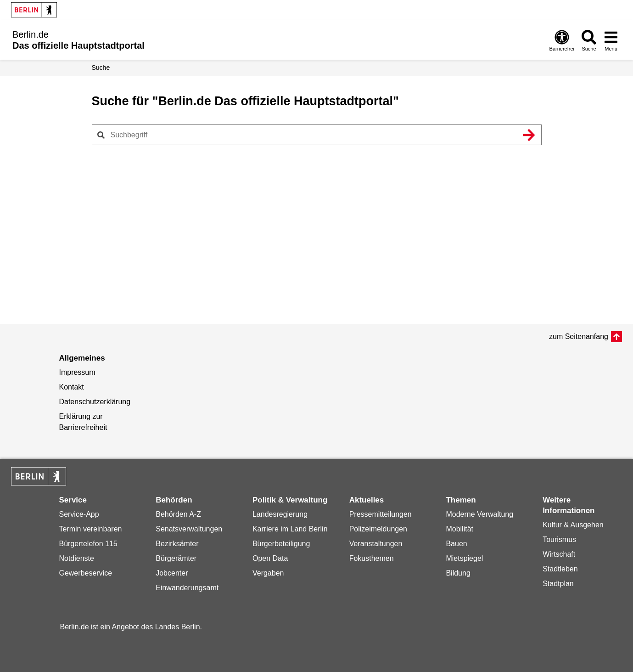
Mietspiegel (464, 558)
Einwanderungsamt (187, 588)
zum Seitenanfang (579, 336)
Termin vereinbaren (90, 529)
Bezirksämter (177, 544)
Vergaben (268, 573)
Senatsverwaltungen (189, 529)
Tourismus (559, 539)
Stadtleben (560, 569)
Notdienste (76, 558)
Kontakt (71, 387)
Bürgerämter (176, 558)
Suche (101, 68)
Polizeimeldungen (378, 529)
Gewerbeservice (85, 573)
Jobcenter (172, 573)
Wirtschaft (559, 554)
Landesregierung (280, 514)
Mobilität (459, 529)
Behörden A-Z (178, 514)
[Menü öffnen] (611, 40)
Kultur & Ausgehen (573, 525)
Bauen (456, 544)
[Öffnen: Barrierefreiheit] (562, 40)
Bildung (458, 573)
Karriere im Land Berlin (290, 529)
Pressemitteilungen (381, 514)
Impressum (77, 372)
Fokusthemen (372, 558)
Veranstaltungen (376, 544)
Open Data (270, 558)
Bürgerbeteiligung (281, 544)
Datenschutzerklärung (95, 402)
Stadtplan (558, 584)
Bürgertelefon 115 (88, 544)
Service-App (79, 514)
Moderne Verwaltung (479, 514)
